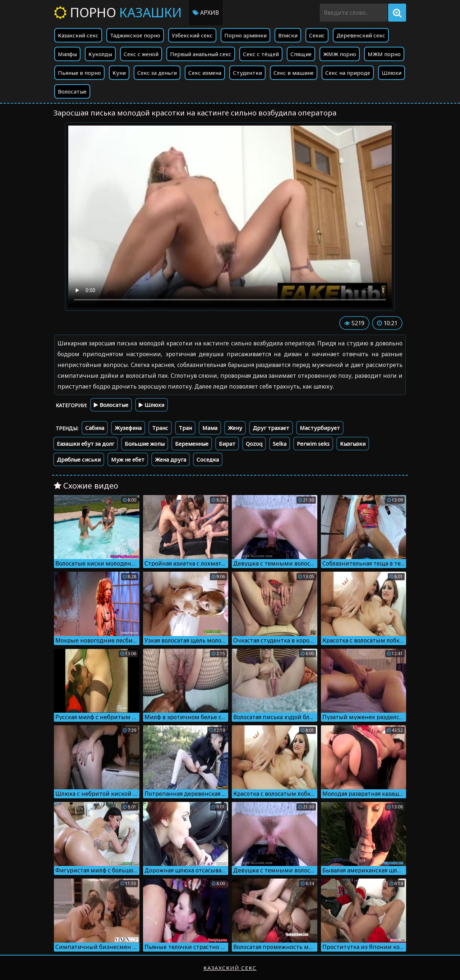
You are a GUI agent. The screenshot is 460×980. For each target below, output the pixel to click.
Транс (160, 428)
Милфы (67, 54)
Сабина (95, 428)
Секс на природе (348, 73)
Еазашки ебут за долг (86, 444)
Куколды (100, 54)
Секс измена (205, 73)
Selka (280, 444)
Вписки (288, 35)
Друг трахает (271, 428)
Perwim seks (313, 444)
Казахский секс (78, 35)
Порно (118, 12)
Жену (235, 428)
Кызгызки (353, 444)
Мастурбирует (320, 428)
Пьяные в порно (79, 73)
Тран (185, 428)
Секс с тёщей (261, 54)
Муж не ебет (128, 459)
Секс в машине (294, 73)
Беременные (192, 444)
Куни (119, 73)
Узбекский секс (192, 35)
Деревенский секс (361, 35)
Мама (210, 428)
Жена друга (171, 459)
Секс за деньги (157, 73)
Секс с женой (141, 54)
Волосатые (72, 91)
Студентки (247, 73)
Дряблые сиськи (79, 459)
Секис (317, 35)
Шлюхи (392, 73)
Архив (206, 13)
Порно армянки (245, 35)
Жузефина (128, 428)
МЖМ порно (384, 54)
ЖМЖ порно (340, 54)
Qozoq (254, 444)
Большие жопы (145, 444)
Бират (227, 444)
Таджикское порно (135, 35)
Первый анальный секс (201, 54)
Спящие (301, 54)
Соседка (208, 459)
